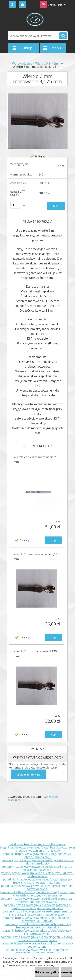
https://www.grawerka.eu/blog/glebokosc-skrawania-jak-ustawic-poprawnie (38, 921)
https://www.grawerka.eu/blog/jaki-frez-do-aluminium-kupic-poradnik (37, 863)
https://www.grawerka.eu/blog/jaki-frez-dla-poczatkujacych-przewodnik (37, 889)
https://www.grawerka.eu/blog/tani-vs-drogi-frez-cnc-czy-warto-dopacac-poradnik (38, 940)
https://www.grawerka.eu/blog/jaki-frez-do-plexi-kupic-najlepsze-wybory (37, 870)
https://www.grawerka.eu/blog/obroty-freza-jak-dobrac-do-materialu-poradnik (37, 927)
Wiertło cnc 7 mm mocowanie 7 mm (35, 459)
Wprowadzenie (22, 63)
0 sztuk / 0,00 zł (57, 5)
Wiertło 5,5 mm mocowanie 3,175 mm (36, 556)
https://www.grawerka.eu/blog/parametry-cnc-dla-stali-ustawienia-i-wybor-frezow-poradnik (38, 914)
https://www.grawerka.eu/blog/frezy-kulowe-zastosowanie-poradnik (38, 876)
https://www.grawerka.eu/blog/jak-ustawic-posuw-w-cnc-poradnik (40, 946)
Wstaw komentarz (29, 774)
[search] (63, 36)
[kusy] (15, 205)
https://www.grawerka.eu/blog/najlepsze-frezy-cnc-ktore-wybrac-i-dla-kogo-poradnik (37, 882)
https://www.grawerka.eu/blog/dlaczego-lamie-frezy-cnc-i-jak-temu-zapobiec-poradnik (37, 908)
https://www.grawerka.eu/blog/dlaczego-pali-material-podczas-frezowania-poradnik (39, 902)
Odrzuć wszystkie (47, 972)
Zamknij (66, 972)
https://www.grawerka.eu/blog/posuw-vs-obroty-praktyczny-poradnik (37, 857)
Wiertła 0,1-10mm (48, 63)
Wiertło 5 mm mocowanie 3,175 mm (35, 654)
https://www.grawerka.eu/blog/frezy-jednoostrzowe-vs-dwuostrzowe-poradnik (36, 953)
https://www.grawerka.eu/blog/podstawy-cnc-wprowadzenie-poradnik (36, 934)
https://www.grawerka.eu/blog (27, 847)
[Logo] (35, 20)
